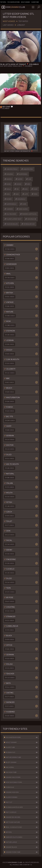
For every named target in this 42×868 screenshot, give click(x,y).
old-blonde (10, 214)
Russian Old (21, 752)
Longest (21, 25)
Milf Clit (21, 802)
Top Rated (23, 21)
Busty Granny (21, 762)
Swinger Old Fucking (21, 837)
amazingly (20, 199)
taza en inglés (11, 224)
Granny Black (21, 847)
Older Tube (35, 2)
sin (17, 189)
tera (35, 194)
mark (8, 184)
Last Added (8, 25)
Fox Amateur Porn (14, 2)
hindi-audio (22, 209)
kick (25, 189)
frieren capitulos (28, 214)
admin (18, 184)
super (19, 179)
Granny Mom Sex (21, 792)
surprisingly (10, 204)
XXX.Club (13, 7)
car (29, 179)
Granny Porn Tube (21, 852)
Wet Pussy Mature (21, 822)
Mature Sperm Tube (21, 757)
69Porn (21, 832)
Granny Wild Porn (21, 777)
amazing (9, 174)
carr (23, 204)
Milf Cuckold (21, 812)
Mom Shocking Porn (21, 782)
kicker (8, 199)
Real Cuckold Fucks (21, 827)
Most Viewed (9, 21)
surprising (22, 174)
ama (7, 194)
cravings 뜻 (31, 219)
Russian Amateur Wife (21, 807)
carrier (9, 209)
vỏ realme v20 (28, 224)
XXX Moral (21, 767)
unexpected (27, 169)
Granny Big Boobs (21, 817)
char (34, 189)
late (25, 194)
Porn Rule (21, 787)
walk (8, 189)
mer (28, 184)
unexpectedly (11, 169)
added (8, 179)
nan (16, 194)
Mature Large (21, 842)
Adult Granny (25, 2)
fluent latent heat (13, 219)
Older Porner (21, 797)
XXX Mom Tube (21, 772)
